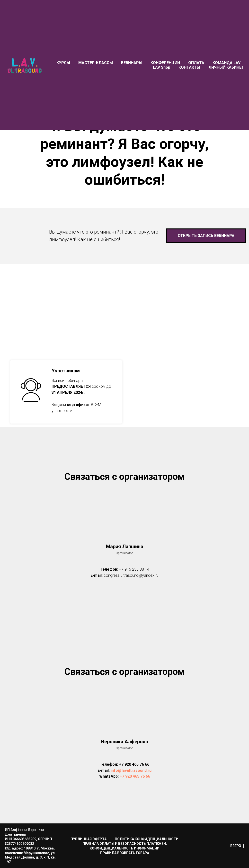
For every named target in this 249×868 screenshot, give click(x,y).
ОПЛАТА (196, 63)
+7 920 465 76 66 (134, 764)
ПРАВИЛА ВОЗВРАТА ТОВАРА (125, 853)
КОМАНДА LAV (227, 63)
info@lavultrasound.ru (131, 770)
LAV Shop (162, 67)
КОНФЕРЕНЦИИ (165, 63)
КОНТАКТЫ (189, 67)
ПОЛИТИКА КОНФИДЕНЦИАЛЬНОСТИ (147, 839)
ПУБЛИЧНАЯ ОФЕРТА (89, 839)
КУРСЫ (63, 63)
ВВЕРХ (237, 846)
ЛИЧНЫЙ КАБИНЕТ (226, 67)
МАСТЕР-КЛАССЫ (96, 63)
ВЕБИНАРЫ (132, 63)
